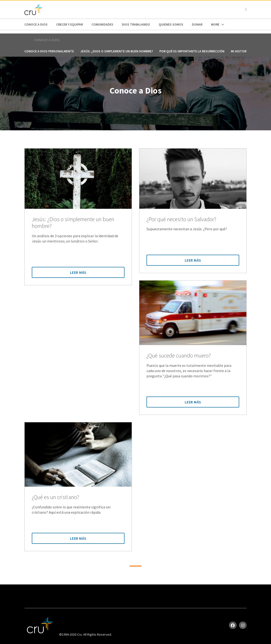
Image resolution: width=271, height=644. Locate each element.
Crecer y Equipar (70, 24)
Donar (197, 24)
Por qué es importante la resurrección (192, 51)
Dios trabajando (136, 24)
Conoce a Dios (36, 24)
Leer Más (78, 272)
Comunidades (102, 24)
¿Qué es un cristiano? (55, 497)
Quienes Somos (171, 24)
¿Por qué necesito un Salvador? (181, 219)
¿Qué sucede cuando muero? (179, 356)
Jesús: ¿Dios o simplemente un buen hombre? (117, 51)
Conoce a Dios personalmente (49, 51)
